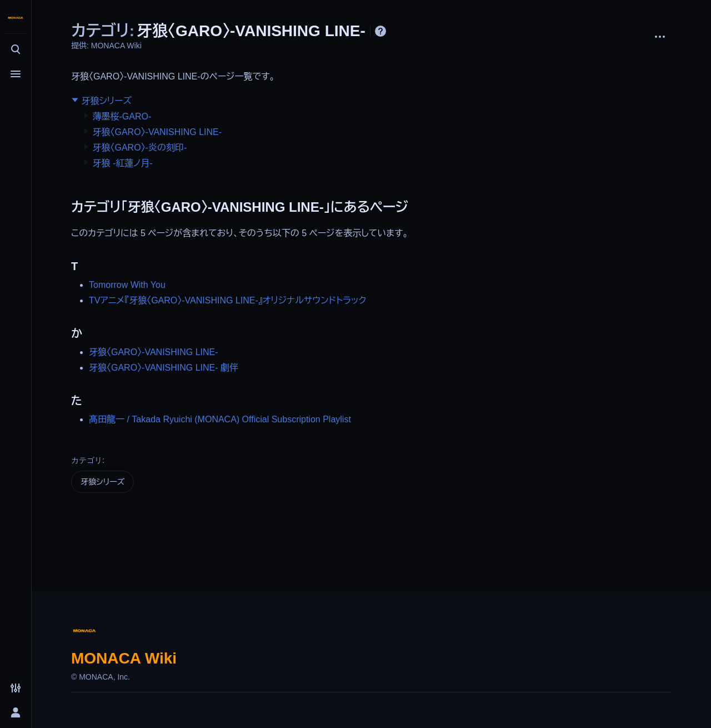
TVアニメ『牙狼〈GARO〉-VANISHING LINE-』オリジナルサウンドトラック (227, 300)
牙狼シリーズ (106, 101)
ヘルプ (380, 31)
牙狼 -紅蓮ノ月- (122, 163)
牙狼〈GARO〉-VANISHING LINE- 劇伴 (164, 368)
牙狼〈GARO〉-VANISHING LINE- (157, 132)
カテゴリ (87, 460)
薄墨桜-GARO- (122, 116)
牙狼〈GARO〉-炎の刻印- (139, 148)
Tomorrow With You (127, 285)
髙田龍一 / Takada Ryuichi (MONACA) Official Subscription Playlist (220, 419)
